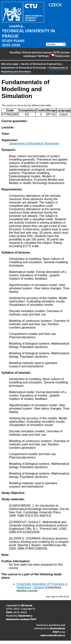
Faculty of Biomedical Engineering (41, 64)
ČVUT (9, 612)
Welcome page (10, 64)
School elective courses (37, 52)
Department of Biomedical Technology (24, 67)
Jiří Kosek (26, 605)
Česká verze (60, 56)
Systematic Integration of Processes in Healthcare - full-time (42, 586)
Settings (43, 56)
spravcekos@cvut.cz (53, 635)
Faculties (15, 52)
